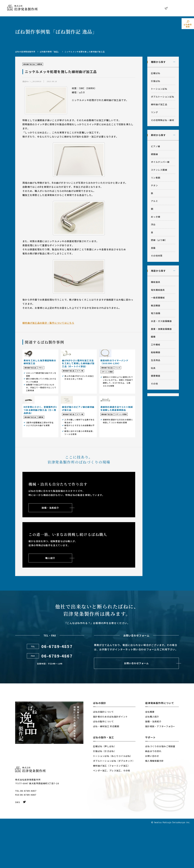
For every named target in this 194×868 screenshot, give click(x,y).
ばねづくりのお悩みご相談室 (160, 788)
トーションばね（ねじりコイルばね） (113, 798)
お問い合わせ (177, 8)
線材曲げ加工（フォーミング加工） (112, 808)
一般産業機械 (158, 298)
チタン (154, 185)
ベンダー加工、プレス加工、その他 (112, 813)
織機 (153, 337)
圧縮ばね (156, 73)
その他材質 (157, 256)
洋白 (153, 224)
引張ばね (156, 81)
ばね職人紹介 (152, 759)
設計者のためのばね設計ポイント (110, 759)
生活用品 (156, 360)
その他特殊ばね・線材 (163, 120)
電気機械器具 (158, 290)
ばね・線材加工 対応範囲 (106, 768)
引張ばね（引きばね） (105, 793)
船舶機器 (156, 352)
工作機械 (156, 345)
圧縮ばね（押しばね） (105, 788)
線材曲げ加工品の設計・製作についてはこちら (48, 323)
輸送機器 (156, 305)
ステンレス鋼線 (159, 170)
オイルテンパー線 (160, 162)
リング (154, 112)
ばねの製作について (104, 764)
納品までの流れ (153, 793)
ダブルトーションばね (163, 97)
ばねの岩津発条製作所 (25, 52)
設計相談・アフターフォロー (160, 768)
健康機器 (156, 376)
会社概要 (150, 754)
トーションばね (159, 89)
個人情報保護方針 (154, 803)
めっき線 (156, 217)
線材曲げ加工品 (159, 104)
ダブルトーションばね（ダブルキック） (114, 803)
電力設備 (156, 313)
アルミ (154, 201)
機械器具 (156, 282)
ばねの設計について (104, 754)
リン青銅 (156, 178)
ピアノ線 (156, 146)
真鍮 (153, 248)
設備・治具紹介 (153, 764)
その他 (154, 384)
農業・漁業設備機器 (161, 329)
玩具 (153, 368)
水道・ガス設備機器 (161, 321)
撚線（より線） (159, 240)
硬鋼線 (154, 154)
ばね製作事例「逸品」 (50, 52)
